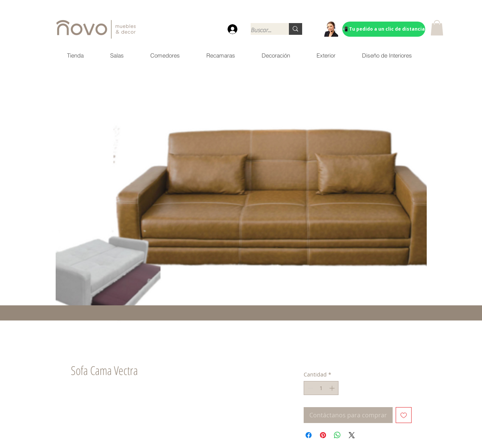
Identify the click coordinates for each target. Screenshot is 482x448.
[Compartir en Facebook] (309, 435)
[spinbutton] (321, 388)
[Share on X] (352, 435)
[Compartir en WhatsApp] (337, 435)
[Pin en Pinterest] (323, 435)
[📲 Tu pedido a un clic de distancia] (384, 29)
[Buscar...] (262, 30)
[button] (437, 28)
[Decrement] (310, 388)
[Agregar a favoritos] (404, 415)
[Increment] (333, 388)
